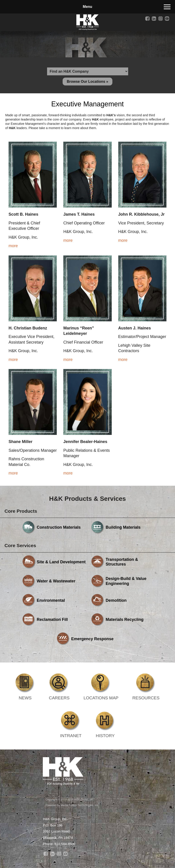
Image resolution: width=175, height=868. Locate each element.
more (13, 246)
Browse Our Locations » (87, 82)
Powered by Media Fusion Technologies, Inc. (72, 805)
